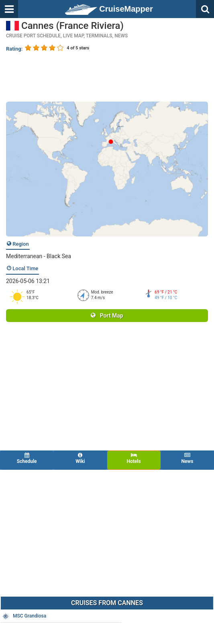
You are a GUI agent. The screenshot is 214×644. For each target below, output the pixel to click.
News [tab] (187, 458)
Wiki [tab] (80, 458)
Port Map (107, 316)
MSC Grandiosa (24, 616)
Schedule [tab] (27, 458)
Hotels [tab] (134, 458)
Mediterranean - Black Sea (39, 256)
